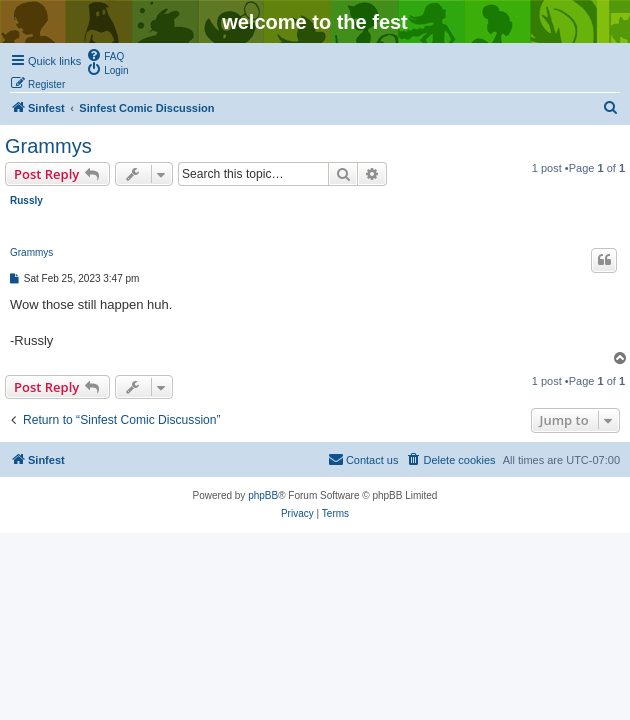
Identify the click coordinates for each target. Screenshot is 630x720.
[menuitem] (105, 55)
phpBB (263, 495)
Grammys (48, 146)
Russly (26, 200)
